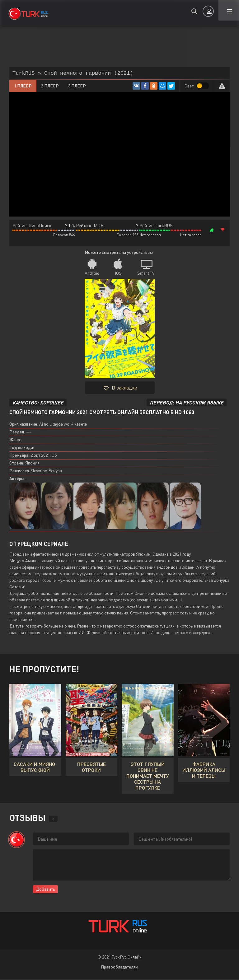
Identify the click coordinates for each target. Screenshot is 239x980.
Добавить (45, 890)
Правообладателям (119, 968)
